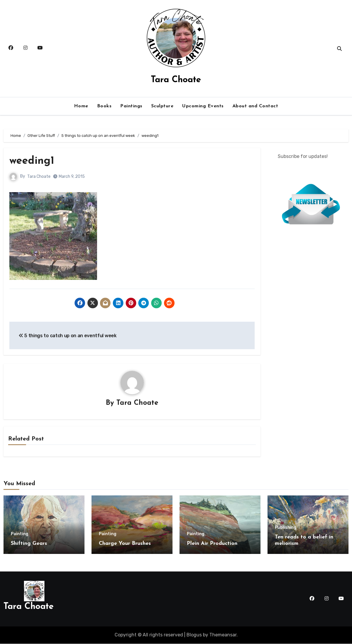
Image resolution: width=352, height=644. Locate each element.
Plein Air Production (212, 544)
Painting (20, 534)
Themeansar (223, 635)
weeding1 (33, 161)
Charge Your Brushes (125, 544)
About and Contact (255, 106)
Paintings (131, 106)
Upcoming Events (203, 106)
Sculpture (162, 106)
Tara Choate (176, 80)
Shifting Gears (29, 544)
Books (104, 106)
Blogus (194, 635)
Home (81, 106)
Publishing (286, 528)
